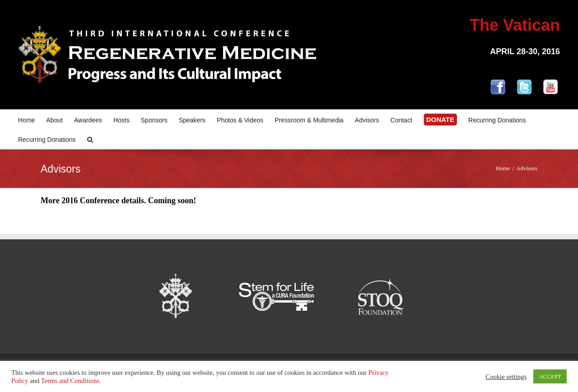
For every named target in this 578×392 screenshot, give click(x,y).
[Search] (90, 139)
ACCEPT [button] (550, 376)
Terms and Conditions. (71, 381)
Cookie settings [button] (506, 377)
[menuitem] (32, 119)
